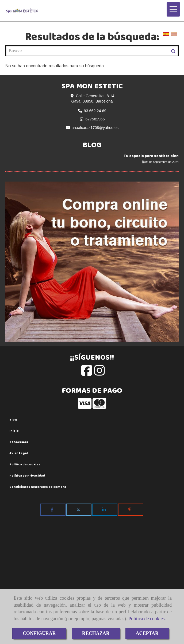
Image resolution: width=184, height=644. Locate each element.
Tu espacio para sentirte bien (151, 156)
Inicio (14, 431)
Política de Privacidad (27, 476)
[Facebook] (87, 373)
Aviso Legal (19, 453)
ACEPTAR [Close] (147, 633)
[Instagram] (99, 373)
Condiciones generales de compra (38, 487)
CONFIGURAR (39, 633)
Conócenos (19, 442)
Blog (13, 419)
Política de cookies (147, 619)
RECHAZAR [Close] (96, 633)
